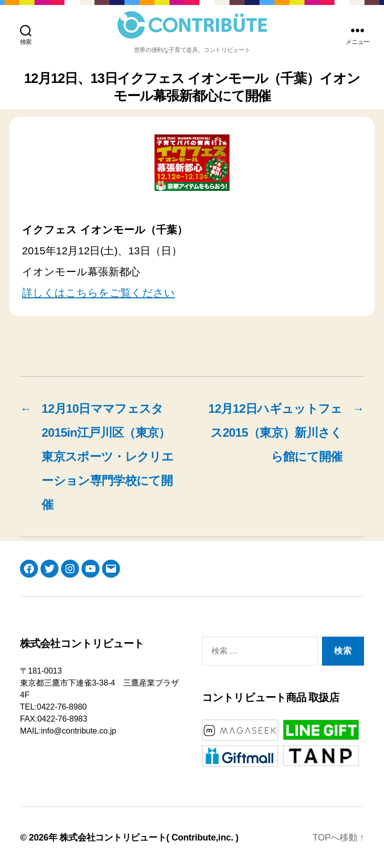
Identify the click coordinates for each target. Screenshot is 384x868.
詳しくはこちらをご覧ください (98, 293)
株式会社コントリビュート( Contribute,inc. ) (149, 838)
